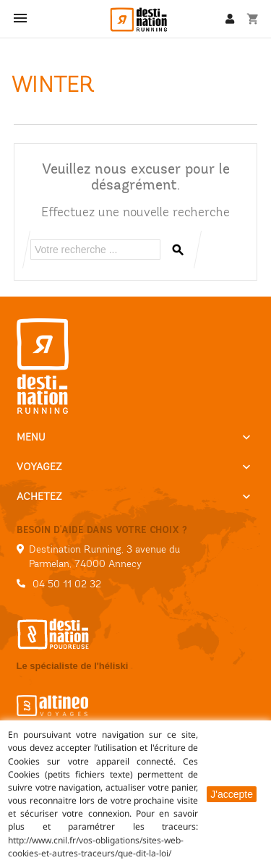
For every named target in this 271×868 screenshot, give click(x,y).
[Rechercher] (95, 250)
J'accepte (232, 794)
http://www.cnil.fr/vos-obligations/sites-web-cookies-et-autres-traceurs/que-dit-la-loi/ (96, 847)
